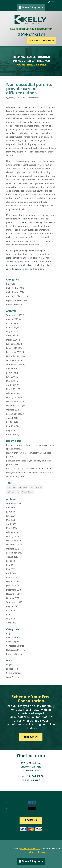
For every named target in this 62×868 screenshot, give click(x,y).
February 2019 (13, 393)
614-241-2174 (42, 34)
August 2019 (12, 369)
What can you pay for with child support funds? (29, 468)
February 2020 (13, 344)
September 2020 (14, 315)
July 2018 (10, 422)
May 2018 (11, 430)
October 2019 (13, 360)
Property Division (15, 304)
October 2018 (13, 410)
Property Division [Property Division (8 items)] (27, 492)
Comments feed (14, 673)
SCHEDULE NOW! (31, 737)
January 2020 (12, 348)
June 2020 (11, 327)
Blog (8, 284)
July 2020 (10, 323)
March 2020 (12, 340)
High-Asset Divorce (15, 300)
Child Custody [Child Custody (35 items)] (12, 487)
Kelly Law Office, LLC (30, 849)
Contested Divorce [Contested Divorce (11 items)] (36, 487)
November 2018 (14, 406)
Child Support (13, 292)
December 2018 (14, 401)
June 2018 (11, 426)
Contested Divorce (15, 296)
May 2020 (11, 332)
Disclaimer (30, 852)
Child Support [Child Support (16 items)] (23, 487)
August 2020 (12, 319)
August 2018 (12, 418)
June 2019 (11, 377)
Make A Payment (33, 6)
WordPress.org (13, 677)
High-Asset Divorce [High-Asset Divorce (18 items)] (13, 492)
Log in (9, 665)
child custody (21, 222)
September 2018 (14, 414)
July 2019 (10, 373)
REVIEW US (31, 820)
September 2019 (14, 364)
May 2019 (11, 381)
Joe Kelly (12, 98)
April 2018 (11, 434)
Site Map (41, 852)
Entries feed (12, 669)
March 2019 (12, 389)
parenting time (22, 269)
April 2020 (11, 336)
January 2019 (12, 397)
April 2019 (11, 385)
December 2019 (14, 352)
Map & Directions (31, 770)
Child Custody (33, 98)
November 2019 (14, 356)
